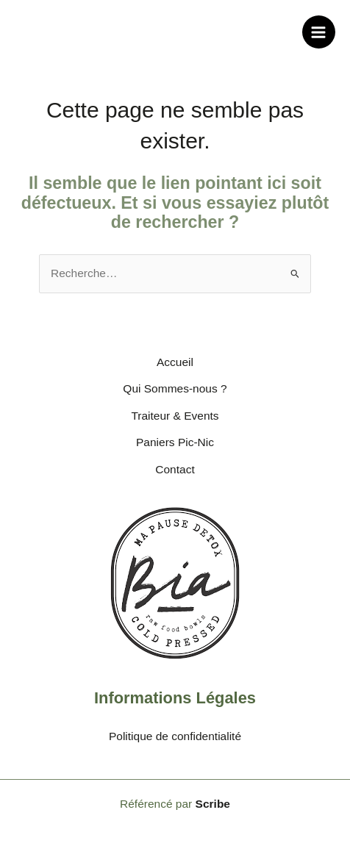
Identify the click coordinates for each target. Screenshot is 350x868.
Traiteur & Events (175, 416)
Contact (175, 469)
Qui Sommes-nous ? (175, 388)
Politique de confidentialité (175, 736)
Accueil (175, 362)
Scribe (213, 804)
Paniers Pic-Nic (175, 442)
